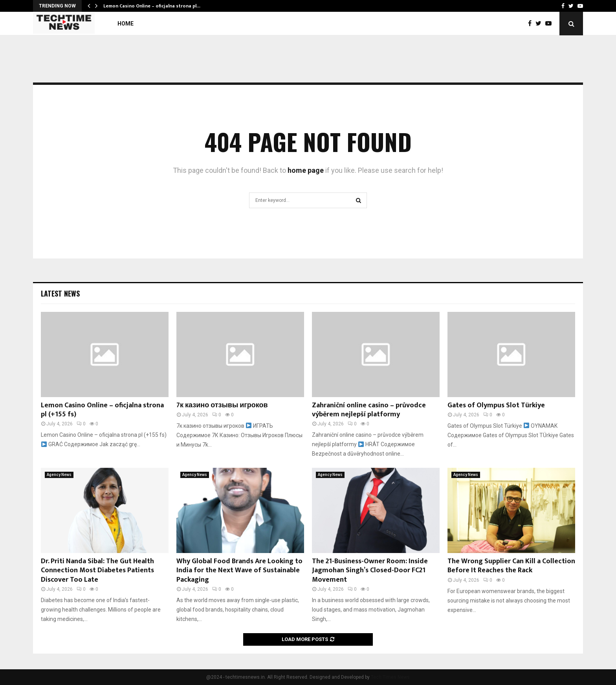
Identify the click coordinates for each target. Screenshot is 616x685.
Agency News (59, 475)
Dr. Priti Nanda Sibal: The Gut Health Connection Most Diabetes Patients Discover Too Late (97, 571)
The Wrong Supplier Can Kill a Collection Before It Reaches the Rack (511, 566)
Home (126, 24)
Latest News (60, 293)
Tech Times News (390, 677)
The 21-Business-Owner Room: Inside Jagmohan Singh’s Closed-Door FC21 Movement (370, 571)
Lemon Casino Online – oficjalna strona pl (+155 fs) (102, 410)
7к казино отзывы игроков (222, 405)
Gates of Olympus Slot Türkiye (496, 405)
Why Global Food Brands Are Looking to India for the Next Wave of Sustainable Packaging (239, 571)
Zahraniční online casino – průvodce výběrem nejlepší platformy (369, 410)
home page (306, 170)
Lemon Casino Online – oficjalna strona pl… (152, 6)
